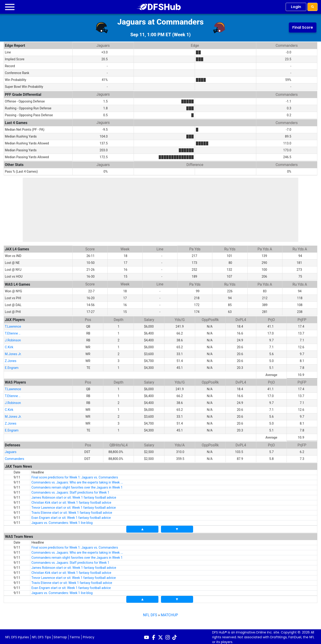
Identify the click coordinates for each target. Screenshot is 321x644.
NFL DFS (150, 614)
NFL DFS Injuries (17, 636)
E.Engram (12, 366)
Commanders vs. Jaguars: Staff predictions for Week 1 (70, 491)
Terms (75, 636)
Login (296, 7)
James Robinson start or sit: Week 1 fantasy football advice (74, 496)
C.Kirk (9, 346)
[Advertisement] (160, 210)
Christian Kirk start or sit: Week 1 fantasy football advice (71, 501)
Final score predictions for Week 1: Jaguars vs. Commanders (75, 476)
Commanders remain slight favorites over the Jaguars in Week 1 (77, 486)
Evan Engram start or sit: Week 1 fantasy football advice (71, 516)
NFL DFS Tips (41, 636)
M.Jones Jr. (13, 353)
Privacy (89, 636)
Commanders (14, 457)
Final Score (303, 27)
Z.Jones (11, 359)
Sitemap (60, 636)
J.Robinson (13, 339)
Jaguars (11, 451)
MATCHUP (169, 614)
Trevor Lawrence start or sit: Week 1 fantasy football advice (74, 506)
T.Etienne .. (13, 332)
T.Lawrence (13, 325)
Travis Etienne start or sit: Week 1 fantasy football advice (72, 511)
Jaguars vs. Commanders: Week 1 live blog (62, 521)
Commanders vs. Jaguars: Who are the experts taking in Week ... (77, 481)
